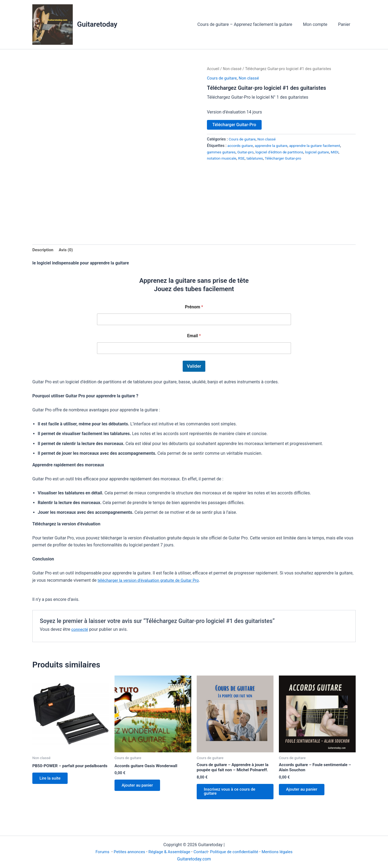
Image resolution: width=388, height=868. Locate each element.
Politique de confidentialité (236, 852)
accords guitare (241, 146)
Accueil (213, 69)
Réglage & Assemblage (169, 852)
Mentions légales (281, 852)
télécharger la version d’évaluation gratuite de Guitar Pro (151, 581)
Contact (201, 852)
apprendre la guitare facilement (319, 146)
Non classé (233, 69)
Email (194, 336)
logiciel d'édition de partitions (283, 152)
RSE (243, 158)
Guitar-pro (247, 152)
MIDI (341, 152)
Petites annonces (126, 852)
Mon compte (318, 24)
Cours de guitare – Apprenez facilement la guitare (250, 24)
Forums (98, 852)
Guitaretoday (97, 24)
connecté (80, 630)
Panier (345, 24)
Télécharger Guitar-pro (287, 158)
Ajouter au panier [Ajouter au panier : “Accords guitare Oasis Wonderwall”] (139, 787)
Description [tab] (43, 250)
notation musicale (222, 158)
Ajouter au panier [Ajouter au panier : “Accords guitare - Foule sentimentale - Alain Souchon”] (303, 792)
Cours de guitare (223, 78)
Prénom (194, 307)
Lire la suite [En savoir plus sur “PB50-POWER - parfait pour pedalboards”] (52, 785)
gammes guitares (222, 152)
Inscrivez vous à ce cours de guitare (232, 794)
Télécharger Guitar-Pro (234, 125)
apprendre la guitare (273, 146)
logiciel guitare (323, 152)
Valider (194, 367)
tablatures (257, 158)
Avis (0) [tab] (67, 250)
